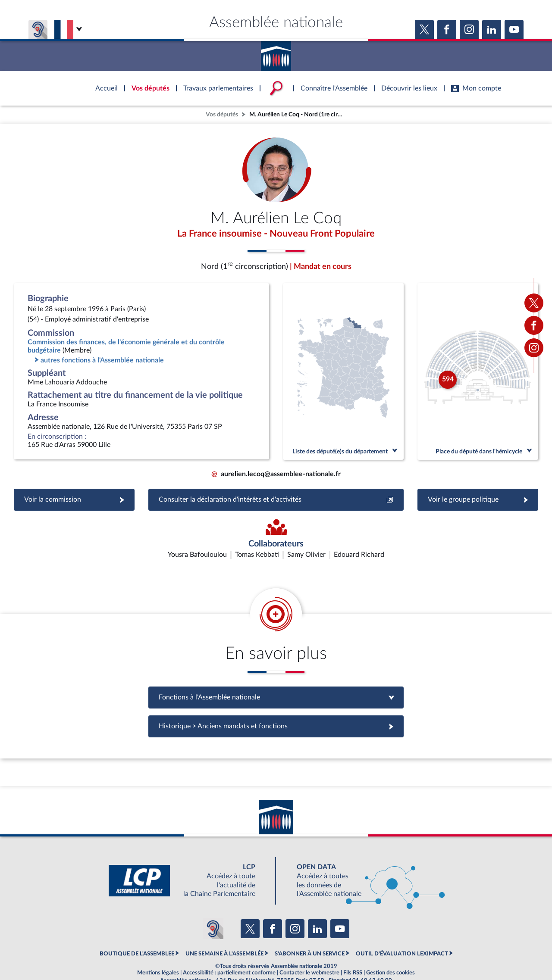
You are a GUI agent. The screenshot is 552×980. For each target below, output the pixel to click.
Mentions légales (158, 952)
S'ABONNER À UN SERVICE (310, 933)
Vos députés (222, 114)
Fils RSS (353, 952)
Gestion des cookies (390, 952)
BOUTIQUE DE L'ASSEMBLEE (137, 933)
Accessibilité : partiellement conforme (229, 952)
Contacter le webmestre (309, 952)
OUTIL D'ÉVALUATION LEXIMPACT (402, 933)
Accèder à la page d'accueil (276, 53)
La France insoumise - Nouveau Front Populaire (276, 234)
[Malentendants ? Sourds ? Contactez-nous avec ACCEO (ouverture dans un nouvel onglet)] (213, 907)
